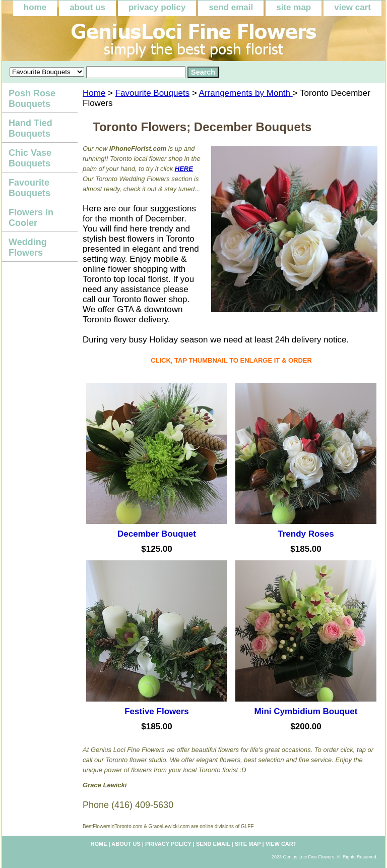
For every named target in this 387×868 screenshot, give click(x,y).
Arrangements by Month (246, 93)
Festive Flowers (157, 711)
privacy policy (157, 7)
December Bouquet (157, 534)
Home (94, 93)
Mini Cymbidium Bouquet (306, 711)
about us (87, 7)
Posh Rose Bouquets (32, 99)
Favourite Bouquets (152, 93)
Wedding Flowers (28, 247)
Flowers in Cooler (31, 218)
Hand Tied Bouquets (30, 128)
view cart (352, 7)
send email (231, 7)
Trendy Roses (306, 534)
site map (294, 7)
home (35, 7)
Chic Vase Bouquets (30, 158)
